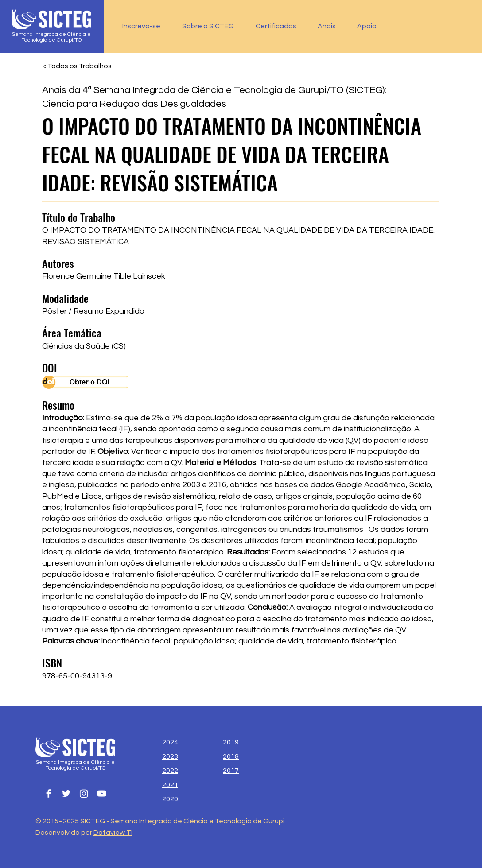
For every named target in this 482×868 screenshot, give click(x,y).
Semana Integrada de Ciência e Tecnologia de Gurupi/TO (51, 37)
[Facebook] (49, 793)
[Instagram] (84, 793)
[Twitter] (66, 793)
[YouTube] (102, 793)
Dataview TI (113, 833)
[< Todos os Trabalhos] (77, 66)
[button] (280, 26)
